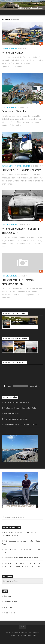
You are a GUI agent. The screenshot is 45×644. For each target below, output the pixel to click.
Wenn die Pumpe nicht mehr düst (16, 419)
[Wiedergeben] (5, 386)
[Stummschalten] (36, 386)
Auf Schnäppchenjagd (13, 53)
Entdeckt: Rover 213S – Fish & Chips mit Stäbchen (22, 566)
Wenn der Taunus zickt (12, 413)
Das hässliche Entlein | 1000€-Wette (16, 402)
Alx (35, 635)
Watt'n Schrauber (10, 533)
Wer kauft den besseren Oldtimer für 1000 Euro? (21, 408)
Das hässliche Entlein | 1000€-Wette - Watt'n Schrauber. (24, 563)
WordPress (22, 635)
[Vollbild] (40, 386)
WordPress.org (10, 613)
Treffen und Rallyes (9, 49)
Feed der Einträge (10, 602)
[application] (22, 377)
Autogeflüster (8, 166)
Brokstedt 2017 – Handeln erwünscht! (21, 170)
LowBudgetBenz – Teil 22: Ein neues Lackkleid (20, 425)
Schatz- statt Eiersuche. (14, 111)
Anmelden (8, 596)
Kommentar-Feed (10, 607)
